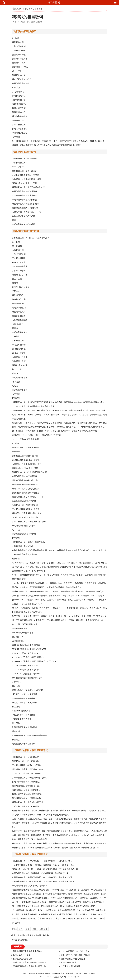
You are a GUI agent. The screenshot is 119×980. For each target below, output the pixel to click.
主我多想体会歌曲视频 (70, 966)
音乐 (31, 9)
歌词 (20, 929)
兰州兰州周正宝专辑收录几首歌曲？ (35, 935)
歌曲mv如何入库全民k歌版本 (73, 959)
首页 (25, 9)
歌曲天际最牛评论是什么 (24, 955)
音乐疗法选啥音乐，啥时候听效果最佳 (29, 962)
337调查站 (54, 3)
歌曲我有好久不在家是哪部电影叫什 (76, 955)
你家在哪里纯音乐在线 (23, 959)
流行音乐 (44, 929)
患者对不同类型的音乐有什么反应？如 (29, 966)
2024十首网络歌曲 (69, 962)
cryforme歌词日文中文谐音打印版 (75, 951)
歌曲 (35, 929)
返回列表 (24, 940)
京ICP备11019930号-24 (69, 977)
